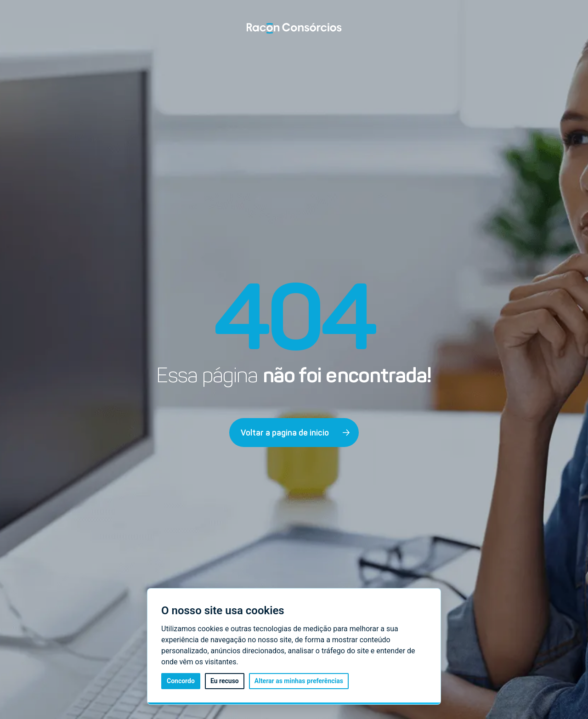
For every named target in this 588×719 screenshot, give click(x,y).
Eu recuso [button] (225, 681)
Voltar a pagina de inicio (295, 433)
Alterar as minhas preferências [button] (299, 681)
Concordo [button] (181, 681)
